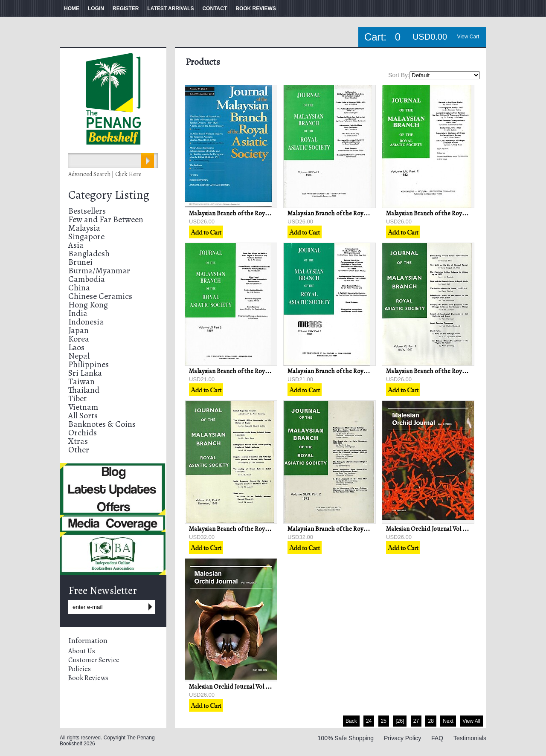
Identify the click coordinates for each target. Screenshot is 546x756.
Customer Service (94, 660)
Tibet (77, 398)
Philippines (89, 364)
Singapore (86, 236)
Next (448, 721)
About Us (82, 651)
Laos (76, 347)
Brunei (80, 262)
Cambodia (87, 279)
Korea (79, 339)
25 (384, 721)
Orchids (83, 433)
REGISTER (126, 9)
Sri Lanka (85, 373)
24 (369, 721)
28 (431, 721)
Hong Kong (88, 305)
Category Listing (109, 195)
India (78, 313)
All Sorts (83, 416)
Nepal (79, 356)
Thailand (84, 390)
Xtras (78, 441)
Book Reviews (88, 678)
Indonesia (86, 322)
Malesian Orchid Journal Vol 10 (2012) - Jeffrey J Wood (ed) (266, 686)
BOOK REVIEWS (256, 9)
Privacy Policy (402, 738)
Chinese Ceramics (100, 296)
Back (351, 721)
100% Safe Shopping (346, 738)
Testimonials (470, 738)
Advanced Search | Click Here (105, 174)
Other (79, 450)
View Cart (468, 37)
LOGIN (96, 9)
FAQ (437, 738)
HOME (72, 9)
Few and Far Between (106, 219)
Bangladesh (89, 253)
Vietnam (83, 407)
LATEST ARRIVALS (170, 9)
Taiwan (81, 381)
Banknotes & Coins (102, 424)
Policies (80, 669)
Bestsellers (87, 211)
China (79, 288)
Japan (78, 330)
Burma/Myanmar (99, 271)
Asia (76, 245)
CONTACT (215, 9)
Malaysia (84, 228)
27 (416, 721)
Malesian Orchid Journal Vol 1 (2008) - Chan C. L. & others (463, 529)
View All (471, 721)
